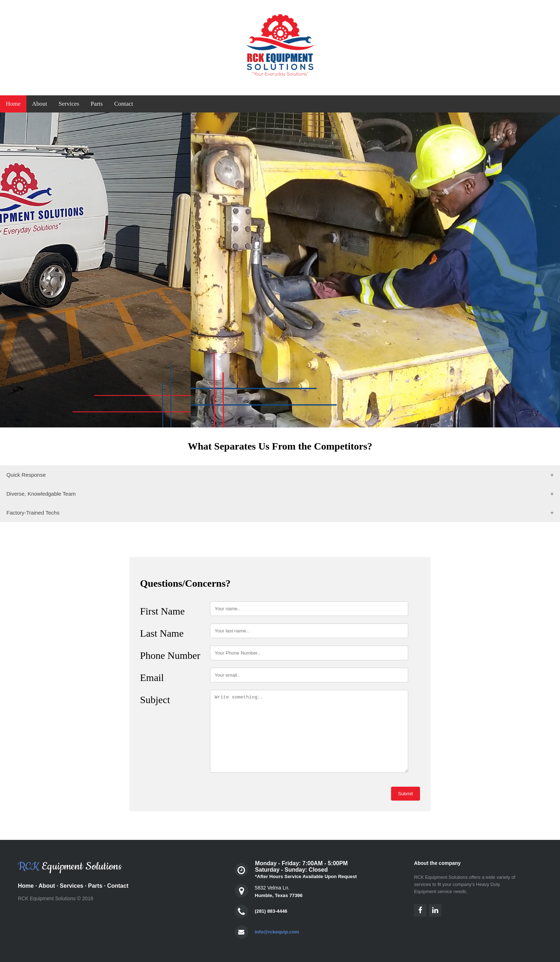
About (40, 104)
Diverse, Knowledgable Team (41, 494)
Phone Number (170, 655)
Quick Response (26, 475)
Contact (124, 104)
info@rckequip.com (277, 932)
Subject (155, 700)
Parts (97, 104)
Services (69, 104)
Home (13, 104)
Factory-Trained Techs (33, 513)
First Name (162, 611)
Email (152, 678)
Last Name (162, 633)
